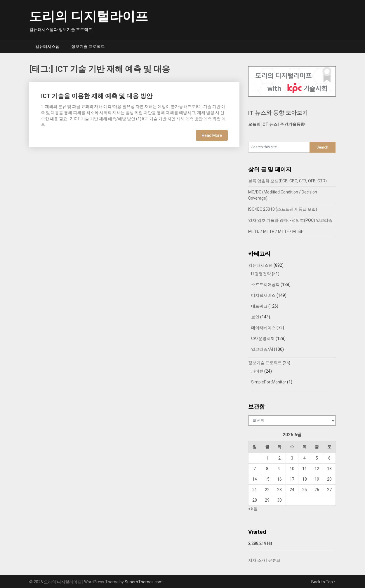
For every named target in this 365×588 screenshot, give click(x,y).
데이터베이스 (263, 328)
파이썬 (257, 371)
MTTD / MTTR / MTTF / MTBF (276, 231)
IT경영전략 (261, 274)
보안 (255, 317)
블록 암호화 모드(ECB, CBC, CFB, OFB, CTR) (287, 181)
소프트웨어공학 (265, 285)
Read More (212, 135)
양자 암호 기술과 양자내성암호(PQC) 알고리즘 (290, 220)
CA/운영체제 (263, 339)
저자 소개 (257, 560)
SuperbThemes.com (144, 582)
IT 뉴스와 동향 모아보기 (278, 113)
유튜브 (274, 560)
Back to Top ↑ (324, 582)
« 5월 (253, 509)
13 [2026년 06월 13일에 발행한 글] (329, 469)
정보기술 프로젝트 (88, 46)
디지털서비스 (263, 295)
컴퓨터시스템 (47, 46)
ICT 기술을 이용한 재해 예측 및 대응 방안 (97, 96)
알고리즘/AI (262, 349)
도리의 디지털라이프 (89, 16)
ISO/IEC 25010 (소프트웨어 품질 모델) (283, 209)
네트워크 (259, 306)
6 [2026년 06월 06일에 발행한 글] (329, 458)
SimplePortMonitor (269, 382)
